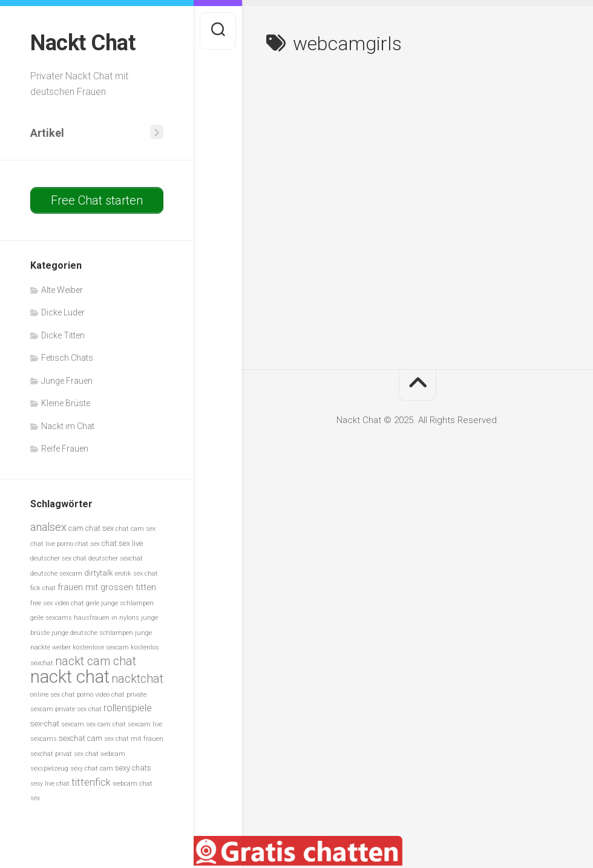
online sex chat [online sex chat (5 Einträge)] (53, 695)
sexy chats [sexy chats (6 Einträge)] (133, 768)
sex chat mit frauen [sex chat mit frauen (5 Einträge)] (134, 739)
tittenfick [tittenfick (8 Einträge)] (91, 782)
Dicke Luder (63, 312)
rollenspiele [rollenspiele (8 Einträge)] (128, 708)
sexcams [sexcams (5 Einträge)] (44, 739)
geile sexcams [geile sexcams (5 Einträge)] (51, 618)
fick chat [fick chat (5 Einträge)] (43, 588)
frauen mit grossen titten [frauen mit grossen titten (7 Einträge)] (107, 587)
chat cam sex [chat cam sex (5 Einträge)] (136, 529)
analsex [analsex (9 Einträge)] (48, 527)
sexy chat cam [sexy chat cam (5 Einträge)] (92, 768)
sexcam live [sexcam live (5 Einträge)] (145, 724)
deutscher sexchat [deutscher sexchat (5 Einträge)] (116, 558)
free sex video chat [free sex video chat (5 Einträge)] (57, 603)
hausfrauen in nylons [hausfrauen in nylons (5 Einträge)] (106, 618)
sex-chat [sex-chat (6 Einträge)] (45, 724)
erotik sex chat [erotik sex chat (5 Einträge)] (136, 574)
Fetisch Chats (67, 358)
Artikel (47, 133)
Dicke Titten (63, 335)
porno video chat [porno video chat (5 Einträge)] (101, 695)
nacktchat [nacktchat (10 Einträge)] (137, 679)
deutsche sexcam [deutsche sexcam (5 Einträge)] (56, 574)
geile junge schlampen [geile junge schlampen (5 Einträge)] (120, 603)
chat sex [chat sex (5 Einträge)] (87, 544)
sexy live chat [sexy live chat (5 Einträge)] (50, 784)
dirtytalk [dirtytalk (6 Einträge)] (99, 573)
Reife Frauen (65, 449)
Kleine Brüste (66, 403)
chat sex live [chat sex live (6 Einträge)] (122, 543)
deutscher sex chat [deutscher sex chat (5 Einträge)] (58, 558)
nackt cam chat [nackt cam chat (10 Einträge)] (96, 661)
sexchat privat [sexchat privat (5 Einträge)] (51, 754)
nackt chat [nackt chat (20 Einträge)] (70, 677)
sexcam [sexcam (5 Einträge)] (73, 724)
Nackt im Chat (68, 426)
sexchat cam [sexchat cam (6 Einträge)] (80, 738)
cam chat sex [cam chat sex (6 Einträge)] (91, 528)
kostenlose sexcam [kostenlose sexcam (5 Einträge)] (101, 647)
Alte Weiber (62, 290)
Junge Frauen (67, 381)
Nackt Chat (83, 43)
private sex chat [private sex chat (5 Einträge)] (78, 709)
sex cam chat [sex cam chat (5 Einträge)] (106, 724)
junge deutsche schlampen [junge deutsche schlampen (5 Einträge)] (92, 633)
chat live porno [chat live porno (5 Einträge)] (52, 544)
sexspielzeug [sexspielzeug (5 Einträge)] (49, 768)
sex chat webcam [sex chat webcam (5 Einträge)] (100, 754)
